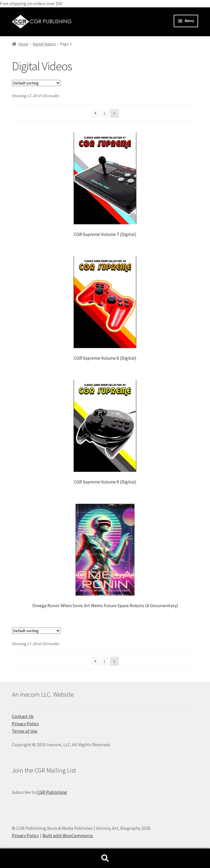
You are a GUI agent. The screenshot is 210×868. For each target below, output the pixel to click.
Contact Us (23, 716)
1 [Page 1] (105, 113)
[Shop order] (36, 83)
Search (105, 858)
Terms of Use (25, 731)
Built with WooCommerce (68, 835)
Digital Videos (44, 44)
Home (23, 44)
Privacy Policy (25, 724)
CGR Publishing (52, 792)
